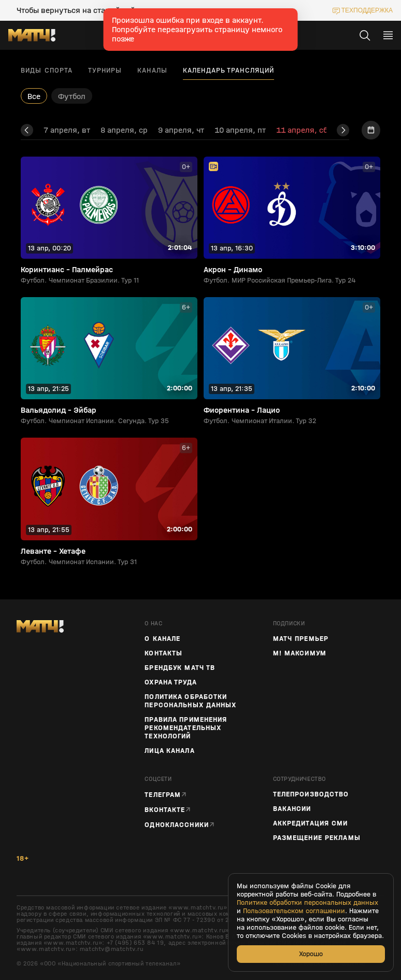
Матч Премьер (301, 639)
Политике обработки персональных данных (307, 903)
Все (34, 96)
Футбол (72, 96)
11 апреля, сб (302, 130)
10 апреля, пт (240, 130)
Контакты (163, 653)
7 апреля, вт (67, 130)
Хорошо (311, 954)
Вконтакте (165, 810)
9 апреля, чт (181, 130)
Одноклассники (177, 825)
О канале (162, 639)
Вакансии (292, 809)
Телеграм (163, 795)
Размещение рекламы (317, 838)
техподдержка (367, 10)
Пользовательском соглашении (294, 911)
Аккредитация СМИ (311, 823)
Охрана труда (170, 682)
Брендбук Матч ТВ (180, 668)
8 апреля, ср (124, 130)
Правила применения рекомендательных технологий (186, 728)
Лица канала (169, 751)
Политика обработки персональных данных (190, 701)
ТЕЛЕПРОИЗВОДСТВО (311, 794)
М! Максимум (300, 653)
